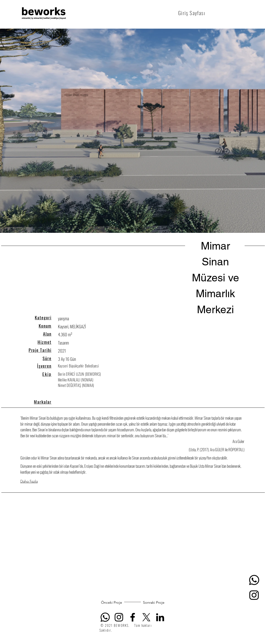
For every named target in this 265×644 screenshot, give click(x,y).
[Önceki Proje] (112, 602)
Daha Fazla (29, 481)
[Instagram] (254, 595)
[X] (146, 617)
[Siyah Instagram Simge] (119, 617)
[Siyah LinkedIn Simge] (160, 617)
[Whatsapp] (254, 580)
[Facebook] (133, 617)
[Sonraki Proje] (154, 602)
